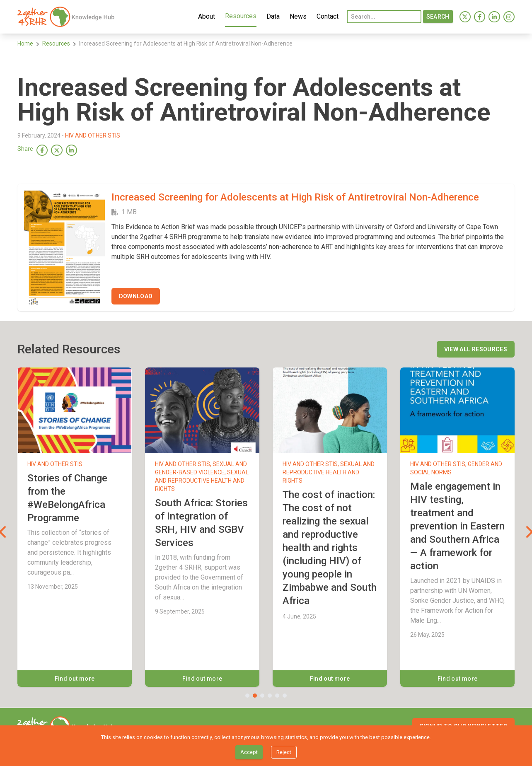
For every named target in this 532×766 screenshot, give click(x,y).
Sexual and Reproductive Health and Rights (202, 481)
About (205, 16)
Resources (239, 16)
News (297, 16)
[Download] (136, 296)
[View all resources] (476, 349)
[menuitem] (67, 17)
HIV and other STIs (93, 135)
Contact (326, 16)
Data (272, 16)
